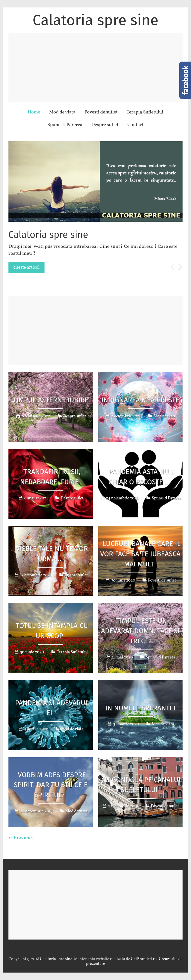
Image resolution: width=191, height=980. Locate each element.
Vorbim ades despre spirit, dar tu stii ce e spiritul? (51, 785)
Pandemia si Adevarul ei (52, 708)
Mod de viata (62, 112)
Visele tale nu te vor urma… (52, 554)
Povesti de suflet (101, 112)
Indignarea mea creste (141, 400)
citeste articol (26, 268)
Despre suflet (105, 125)
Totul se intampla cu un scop (52, 631)
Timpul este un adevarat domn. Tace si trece (140, 631)
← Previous (21, 838)
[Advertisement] (95, 68)
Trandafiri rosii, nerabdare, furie (50, 477)
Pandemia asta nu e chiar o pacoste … (141, 477)
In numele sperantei (140, 708)
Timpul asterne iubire (51, 400)
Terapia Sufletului (145, 112)
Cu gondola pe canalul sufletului (142, 785)
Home (34, 112)
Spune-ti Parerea (65, 125)
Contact (135, 125)
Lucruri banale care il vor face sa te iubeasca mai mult (140, 554)
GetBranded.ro (144, 959)
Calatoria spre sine (95, 20)
